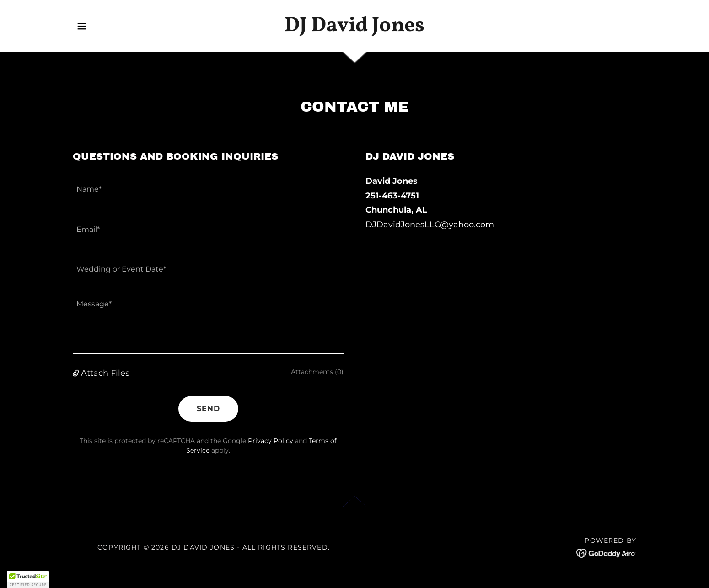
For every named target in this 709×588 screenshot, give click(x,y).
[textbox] (208, 189)
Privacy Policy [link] (271, 441)
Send (208, 409)
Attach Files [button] (105, 373)
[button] (82, 26)
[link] (355, 28)
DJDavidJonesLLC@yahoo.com (430, 225)
